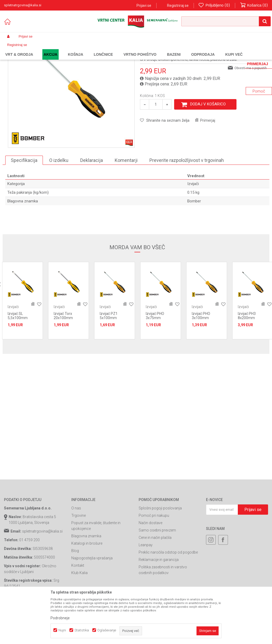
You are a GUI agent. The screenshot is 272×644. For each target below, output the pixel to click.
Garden (57, 49)
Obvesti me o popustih (251, 111)
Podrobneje (60, 618)
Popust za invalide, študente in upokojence (96, 569)
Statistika (82, 630)
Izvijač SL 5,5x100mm (18, 359)
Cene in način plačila (155, 580)
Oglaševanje (107, 630)
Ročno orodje (99, 49)
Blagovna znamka (86, 579)
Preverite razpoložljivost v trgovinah (187, 203)
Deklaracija (92, 203)
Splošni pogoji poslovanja (160, 551)
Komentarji (126, 203)
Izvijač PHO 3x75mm (155, 359)
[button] (226, 21)
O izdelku (59, 203)
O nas (76, 551)
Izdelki (43, 49)
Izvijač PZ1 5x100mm (109, 359)
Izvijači (117, 49)
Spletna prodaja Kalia (19, 49)
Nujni (62, 630)
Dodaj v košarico (208, 147)
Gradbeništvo (75, 49)
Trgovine (79, 558)
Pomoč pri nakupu (154, 558)
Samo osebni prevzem (157, 573)
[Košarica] (254, 5)
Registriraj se (178, 6)
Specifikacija (24, 203)
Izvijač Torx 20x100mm (63, 359)
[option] (71, 127)
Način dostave (150, 566)
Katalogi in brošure (87, 586)
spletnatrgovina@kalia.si (42, 574)
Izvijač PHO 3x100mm (201, 359)
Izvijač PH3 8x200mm (247, 359)
